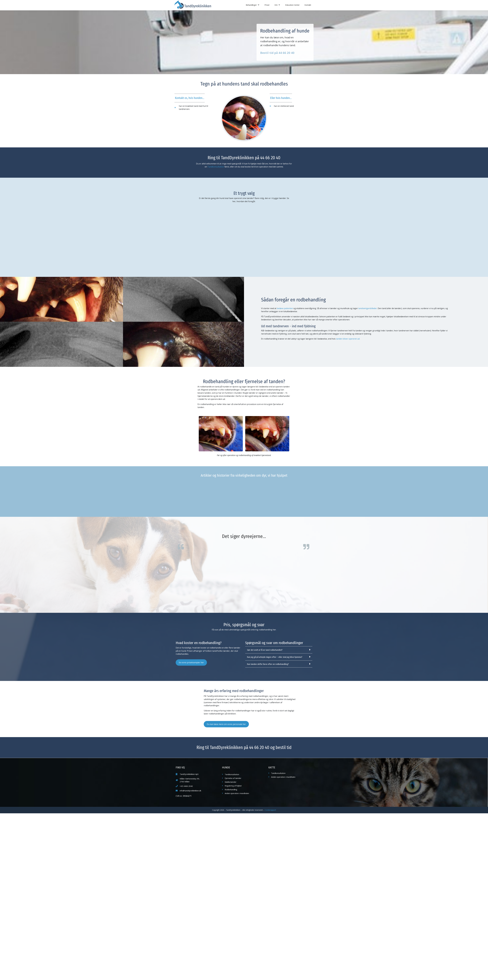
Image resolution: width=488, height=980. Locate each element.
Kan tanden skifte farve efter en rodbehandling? (268, 664)
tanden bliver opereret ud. (348, 339)
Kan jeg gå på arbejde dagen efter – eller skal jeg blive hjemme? (275, 657)
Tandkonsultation (216, 167)
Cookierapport (270, 810)
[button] (253, 5)
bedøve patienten (285, 308)
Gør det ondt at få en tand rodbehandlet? (265, 650)
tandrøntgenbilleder (368, 308)
